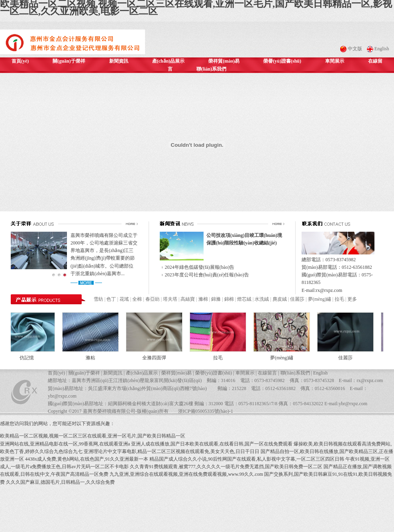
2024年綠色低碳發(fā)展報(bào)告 (200, 267)
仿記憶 (29, 358)
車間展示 (335, 61)
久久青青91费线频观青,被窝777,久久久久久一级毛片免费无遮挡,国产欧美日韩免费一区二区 (226, 467)
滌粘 (93, 358)
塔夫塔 (170, 299)
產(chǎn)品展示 (169, 61)
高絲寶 (188, 299)
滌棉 (203, 299)
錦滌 (216, 299)
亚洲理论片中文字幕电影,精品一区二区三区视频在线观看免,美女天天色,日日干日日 (172, 451)
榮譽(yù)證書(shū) (282, 61)
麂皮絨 (280, 299)
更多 (352, 299)
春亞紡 (153, 299)
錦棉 (229, 299)
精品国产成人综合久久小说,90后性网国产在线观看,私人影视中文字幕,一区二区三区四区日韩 (247, 459)
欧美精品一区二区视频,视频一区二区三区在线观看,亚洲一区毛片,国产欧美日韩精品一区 (93, 436)
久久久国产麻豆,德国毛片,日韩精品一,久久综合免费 (60, 482)
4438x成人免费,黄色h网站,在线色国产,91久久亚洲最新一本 (87, 459)
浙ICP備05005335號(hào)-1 (206, 411)
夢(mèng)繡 (320, 299)
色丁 (111, 299)
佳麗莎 (297, 299)
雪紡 (98, 299)
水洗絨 (262, 299)
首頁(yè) (20, 61)
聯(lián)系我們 (211, 69)
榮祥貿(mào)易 (224, 61)
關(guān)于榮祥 (69, 61)
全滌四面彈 (157, 358)
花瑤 (124, 299)
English (382, 49)
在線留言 (267, 373)
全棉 (137, 299)
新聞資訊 (119, 61)
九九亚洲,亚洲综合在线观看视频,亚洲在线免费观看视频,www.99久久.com (186, 474)
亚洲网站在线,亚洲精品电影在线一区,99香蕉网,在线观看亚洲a (65, 444)
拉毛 (339, 299)
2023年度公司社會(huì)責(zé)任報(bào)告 (207, 275)
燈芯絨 (244, 299)
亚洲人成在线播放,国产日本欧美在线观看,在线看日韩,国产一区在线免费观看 (212, 444)
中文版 (355, 49)
